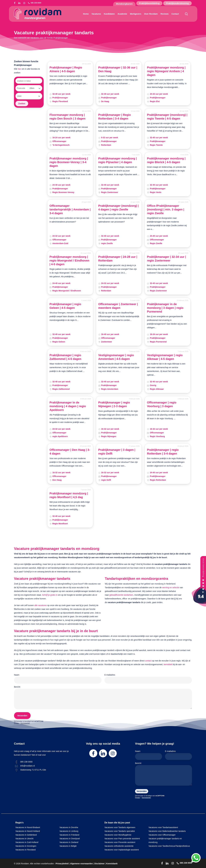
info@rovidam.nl (28, 766)
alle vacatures (40, 605)
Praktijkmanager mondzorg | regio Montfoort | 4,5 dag (69, 495)
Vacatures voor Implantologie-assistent (122, 850)
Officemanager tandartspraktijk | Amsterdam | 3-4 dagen (70, 209)
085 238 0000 (26, 762)
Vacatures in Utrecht (24, 839)
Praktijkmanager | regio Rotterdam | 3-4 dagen (163, 452)
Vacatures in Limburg (69, 831)
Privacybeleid (62, 864)
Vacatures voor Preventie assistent (120, 842)
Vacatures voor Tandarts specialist (120, 831)
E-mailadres (148, 679)
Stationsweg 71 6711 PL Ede (33, 770)
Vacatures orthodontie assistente (119, 846)
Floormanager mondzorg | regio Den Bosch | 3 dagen (67, 117)
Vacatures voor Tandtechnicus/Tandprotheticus (169, 846)
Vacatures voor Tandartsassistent (163, 827)
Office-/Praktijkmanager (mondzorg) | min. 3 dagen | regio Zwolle (166, 209)
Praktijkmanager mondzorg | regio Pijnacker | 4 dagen (118, 160)
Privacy (17, 723)
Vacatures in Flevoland (26, 850)
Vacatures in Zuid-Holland (27, 842)
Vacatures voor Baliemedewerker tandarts (167, 831)
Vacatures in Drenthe (69, 827)
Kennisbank (112, 864)
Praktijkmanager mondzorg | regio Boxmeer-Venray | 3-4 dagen (69, 162)
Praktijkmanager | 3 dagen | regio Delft (117, 452)
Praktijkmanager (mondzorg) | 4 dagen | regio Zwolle (118, 208)
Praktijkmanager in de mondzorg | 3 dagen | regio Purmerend (165, 308)
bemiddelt (168, 664)
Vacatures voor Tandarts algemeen (120, 827)
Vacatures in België (68, 846)
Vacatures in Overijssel (70, 839)
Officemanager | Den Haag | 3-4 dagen (70, 452)
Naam (58, 679)
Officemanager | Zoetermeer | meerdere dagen (118, 306)
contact (148, 661)
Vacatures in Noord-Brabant (28, 827)
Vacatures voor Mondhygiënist (118, 835)
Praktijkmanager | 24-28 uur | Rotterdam (118, 259)
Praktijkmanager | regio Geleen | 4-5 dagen (65, 306)
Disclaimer (99, 864)
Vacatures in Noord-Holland (28, 831)
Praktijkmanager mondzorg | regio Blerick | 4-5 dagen (166, 160)
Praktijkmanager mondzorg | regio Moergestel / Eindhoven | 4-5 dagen (69, 261)
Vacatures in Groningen (26, 846)
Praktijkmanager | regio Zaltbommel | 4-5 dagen (65, 357)
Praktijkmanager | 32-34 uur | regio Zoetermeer (166, 259)
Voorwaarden (25, 723)
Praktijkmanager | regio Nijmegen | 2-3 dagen (114, 404)
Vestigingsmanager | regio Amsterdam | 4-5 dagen (116, 357)
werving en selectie (171, 587)
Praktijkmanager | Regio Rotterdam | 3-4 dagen (115, 117)
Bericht (103, 698)
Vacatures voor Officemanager (162, 835)
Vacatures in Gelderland (26, 835)
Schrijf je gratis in (50, 595)
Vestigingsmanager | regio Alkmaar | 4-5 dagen (165, 357)
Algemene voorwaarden (81, 864)
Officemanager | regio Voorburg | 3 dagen (162, 404)
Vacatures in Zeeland (69, 842)
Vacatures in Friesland (69, 835)
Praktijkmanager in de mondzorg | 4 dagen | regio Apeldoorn (68, 406)
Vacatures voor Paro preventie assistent (122, 839)
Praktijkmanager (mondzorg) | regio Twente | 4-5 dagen (167, 117)
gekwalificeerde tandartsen (121, 595)
